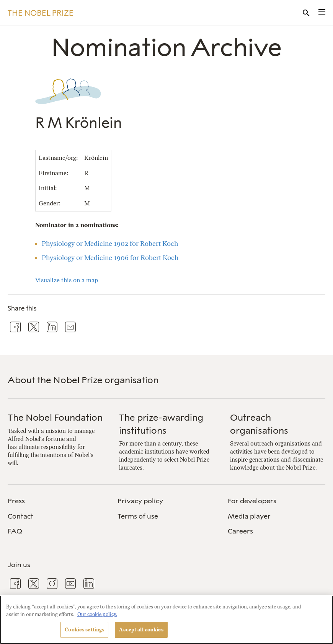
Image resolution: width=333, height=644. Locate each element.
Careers (240, 531)
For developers (252, 501)
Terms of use (138, 516)
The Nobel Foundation (55, 417)
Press (16, 501)
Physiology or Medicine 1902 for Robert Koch (110, 243)
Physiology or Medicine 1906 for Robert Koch (110, 258)
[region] (166, 620)
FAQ (15, 531)
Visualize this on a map (67, 280)
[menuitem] (56, 501)
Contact (20, 516)
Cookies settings (84, 630)
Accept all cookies (141, 630)
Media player (249, 516)
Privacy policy (140, 501)
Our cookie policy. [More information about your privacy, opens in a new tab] (97, 614)
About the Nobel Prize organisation (83, 380)
